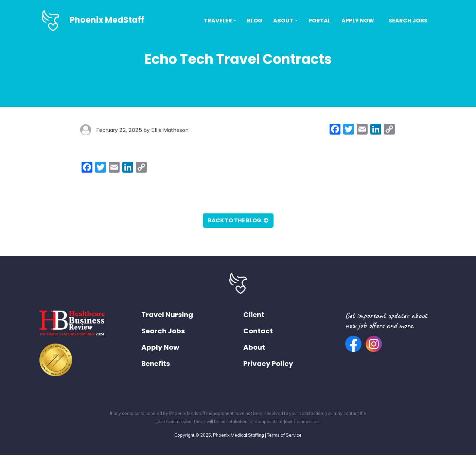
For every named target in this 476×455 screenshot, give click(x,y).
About (254, 347)
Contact (258, 331)
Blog (255, 21)
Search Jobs (408, 21)
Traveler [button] (218, 21)
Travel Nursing (167, 315)
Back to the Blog (238, 220)
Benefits (156, 364)
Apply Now (358, 21)
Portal (320, 21)
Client (254, 315)
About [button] (283, 21)
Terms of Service (284, 435)
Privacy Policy (268, 364)
